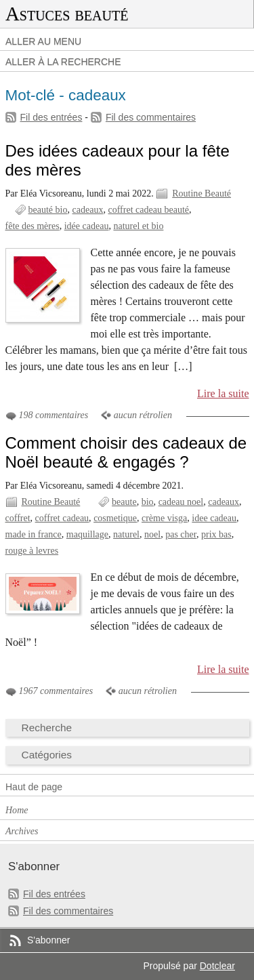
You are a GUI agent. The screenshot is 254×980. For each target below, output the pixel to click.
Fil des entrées (51, 117)
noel (152, 534)
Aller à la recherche (63, 62)
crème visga (164, 518)
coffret (18, 518)
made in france (34, 534)
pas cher (181, 534)
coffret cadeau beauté (148, 210)
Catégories (47, 755)
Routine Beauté (202, 193)
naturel (126, 534)
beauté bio (48, 210)
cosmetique (115, 518)
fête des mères (33, 226)
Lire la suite (223, 393)
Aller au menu (43, 41)
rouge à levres (32, 551)
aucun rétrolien (143, 415)
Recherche (47, 728)
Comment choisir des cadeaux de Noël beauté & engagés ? (126, 452)
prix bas (216, 534)
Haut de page (34, 787)
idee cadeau (214, 518)
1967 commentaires (56, 691)
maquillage (87, 534)
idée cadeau (87, 226)
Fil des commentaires (151, 117)
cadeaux (88, 210)
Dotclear (217, 966)
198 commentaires (54, 415)
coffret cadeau (62, 518)
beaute (124, 502)
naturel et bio (138, 226)
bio (148, 502)
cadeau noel (181, 502)
